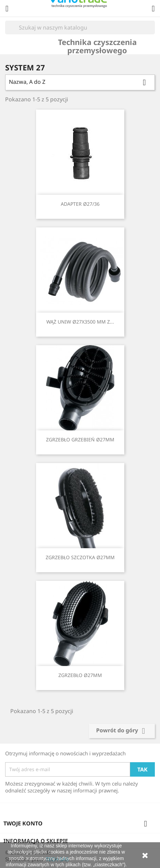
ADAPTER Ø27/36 (80, 204)
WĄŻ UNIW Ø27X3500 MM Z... (80, 322)
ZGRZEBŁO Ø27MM (80, 675)
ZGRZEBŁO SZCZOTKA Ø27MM (80, 557)
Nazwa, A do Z (80, 82)
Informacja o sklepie (36, 841)
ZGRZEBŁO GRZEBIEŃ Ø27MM (80, 439)
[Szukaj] (80, 27)
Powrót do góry (122, 731)
